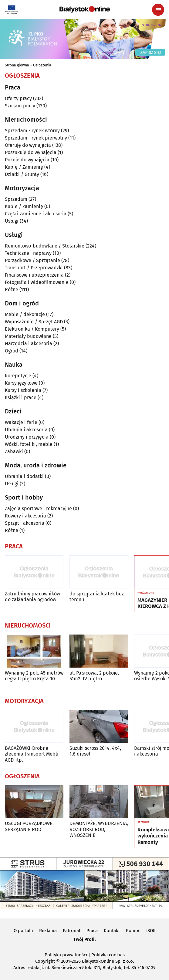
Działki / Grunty (22, 174)
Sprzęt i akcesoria (25, 523)
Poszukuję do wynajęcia (31, 152)
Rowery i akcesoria (25, 516)
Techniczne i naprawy (28, 253)
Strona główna (17, 65)
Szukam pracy (20, 106)
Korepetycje (18, 376)
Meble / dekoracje (25, 314)
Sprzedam (16, 199)
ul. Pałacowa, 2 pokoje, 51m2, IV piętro (94, 676)
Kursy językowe (21, 383)
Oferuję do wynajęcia (28, 145)
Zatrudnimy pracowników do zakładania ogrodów (32, 597)
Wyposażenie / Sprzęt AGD (34, 322)
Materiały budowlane (28, 336)
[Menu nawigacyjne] (158, 10)
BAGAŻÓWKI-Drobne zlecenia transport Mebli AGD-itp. (32, 754)
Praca (92, 931)
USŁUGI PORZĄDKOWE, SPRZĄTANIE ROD (29, 826)
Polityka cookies (108, 955)
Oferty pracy (18, 98)
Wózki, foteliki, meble (29, 444)
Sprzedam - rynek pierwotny (36, 138)
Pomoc (133, 931)
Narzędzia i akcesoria (29, 344)
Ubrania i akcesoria (26, 430)
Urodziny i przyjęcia (27, 437)
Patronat (72, 931)
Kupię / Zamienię (24, 167)
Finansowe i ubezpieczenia (34, 275)
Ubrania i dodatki (24, 476)
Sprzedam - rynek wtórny (32, 131)
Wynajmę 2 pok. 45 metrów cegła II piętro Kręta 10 (34, 676)
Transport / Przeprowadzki (34, 268)
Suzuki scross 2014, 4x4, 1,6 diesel (95, 751)
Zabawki (14, 451)
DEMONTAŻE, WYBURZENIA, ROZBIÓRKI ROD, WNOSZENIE (99, 829)
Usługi (12, 221)
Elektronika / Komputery (32, 329)
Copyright (45, 961)
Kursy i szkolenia (23, 390)
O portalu (23, 931)
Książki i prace (21, 397)
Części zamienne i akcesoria (36, 214)
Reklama (48, 931)
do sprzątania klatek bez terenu (97, 597)
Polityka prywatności (66, 955)
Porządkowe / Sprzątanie (32, 260)
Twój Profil (84, 939)
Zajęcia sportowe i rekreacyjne (38, 509)
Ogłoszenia (42, 65)
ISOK (151, 931)
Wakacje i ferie (21, 422)
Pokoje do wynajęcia (27, 160)
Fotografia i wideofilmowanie (37, 282)
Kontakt (112, 931)
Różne (12, 290)
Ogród (12, 351)
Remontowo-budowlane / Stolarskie (45, 246)
